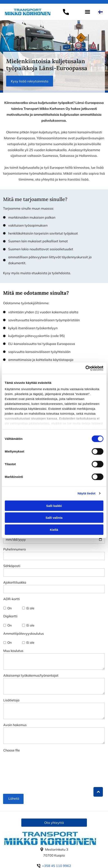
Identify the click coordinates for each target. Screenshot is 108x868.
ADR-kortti (12, 599)
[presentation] (20, 775)
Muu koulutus (13, 651)
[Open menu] (88, 12)
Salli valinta (54, 518)
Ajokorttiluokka (15, 582)
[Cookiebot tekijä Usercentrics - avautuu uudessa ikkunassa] (85, 368)
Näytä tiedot (87, 493)
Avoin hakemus (15, 725)
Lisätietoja (11, 700)
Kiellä (54, 529)
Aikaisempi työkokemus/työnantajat (31, 675)
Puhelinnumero (15, 549)
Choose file (12, 750)
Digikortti (10, 616)
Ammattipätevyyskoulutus (24, 633)
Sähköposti (12, 566)
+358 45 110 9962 (57, 866)
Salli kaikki (54, 506)
